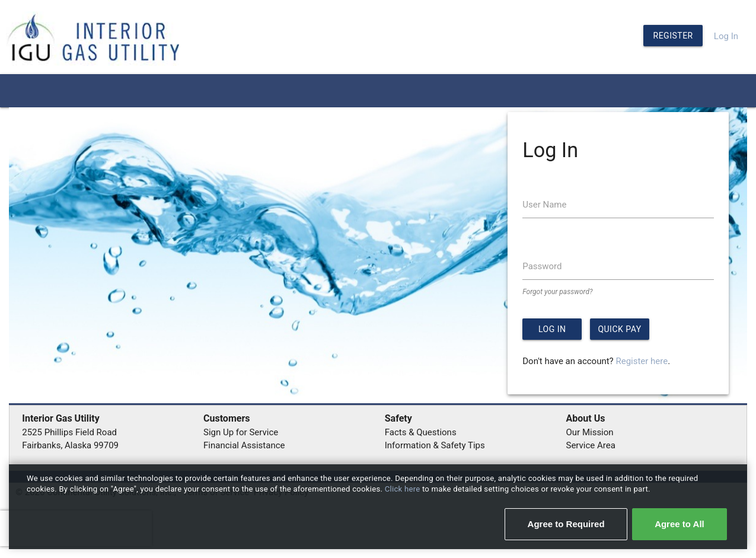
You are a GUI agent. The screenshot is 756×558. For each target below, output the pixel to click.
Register (673, 36)
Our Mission (590, 432)
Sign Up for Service (241, 432)
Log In (726, 36)
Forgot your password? (557, 292)
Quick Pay (619, 329)
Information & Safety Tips (435, 445)
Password (542, 266)
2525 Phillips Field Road (69, 432)
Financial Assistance (244, 445)
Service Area (591, 445)
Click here (403, 489)
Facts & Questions (421, 432)
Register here (642, 361)
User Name (544, 205)
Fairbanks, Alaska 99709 (70, 445)
